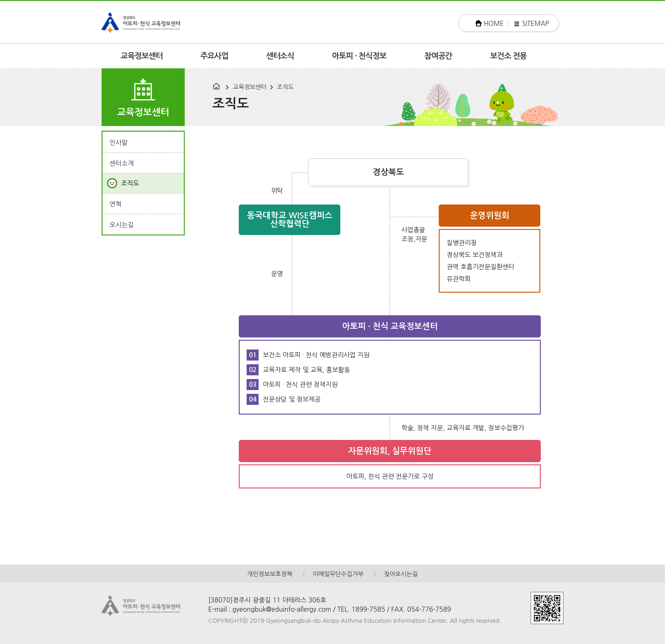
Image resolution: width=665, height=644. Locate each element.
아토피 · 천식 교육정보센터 (390, 326)
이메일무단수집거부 (338, 574)
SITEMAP (535, 24)
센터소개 (122, 163)
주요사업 (215, 56)
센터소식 (280, 56)
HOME (494, 24)
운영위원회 (490, 216)
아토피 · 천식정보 (359, 56)
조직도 (286, 87)
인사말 (118, 143)
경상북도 (388, 172)
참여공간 (438, 56)
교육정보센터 (142, 56)
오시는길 (122, 225)
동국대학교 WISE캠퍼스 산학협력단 (290, 220)
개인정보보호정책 (270, 574)
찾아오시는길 (401, 574)
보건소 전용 (508, 56)
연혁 (115, 204)
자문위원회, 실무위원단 (390, 451)
